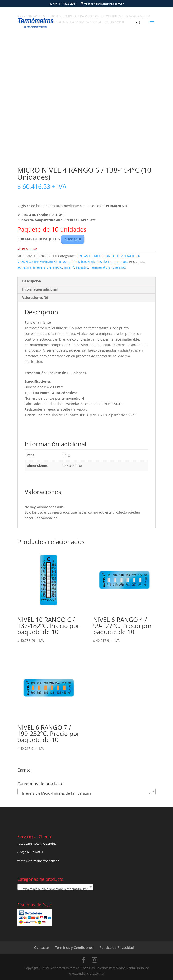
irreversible (42, 267)
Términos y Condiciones (74, 948)
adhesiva (24, 267)
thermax (119, 267)
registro (82, 267)
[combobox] (86, 791)
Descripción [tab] (32, 281)
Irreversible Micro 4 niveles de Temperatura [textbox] (85, 793)
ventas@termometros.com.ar (38, 861)
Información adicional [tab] (40, 289)
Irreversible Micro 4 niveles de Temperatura (94, 262)
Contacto (42, 948)
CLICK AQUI (73, 239)
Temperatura (100, 267)
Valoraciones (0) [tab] (35, 297)
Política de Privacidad (117, 948)
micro (58, 267)
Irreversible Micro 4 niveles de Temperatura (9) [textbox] (54, 889)
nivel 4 (69, 267)
